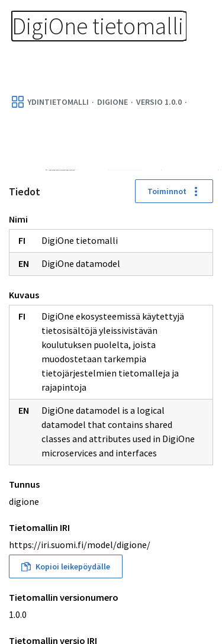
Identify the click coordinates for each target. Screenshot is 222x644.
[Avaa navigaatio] (198, 24)
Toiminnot (174, 191)
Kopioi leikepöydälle (66, 566)
